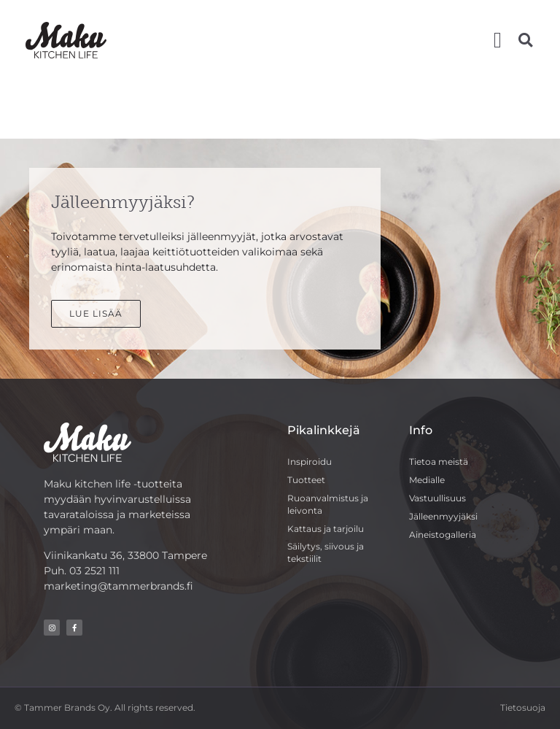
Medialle (427, 480)
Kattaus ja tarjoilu (326, 529)
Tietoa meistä (439, 462)
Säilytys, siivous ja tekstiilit (326, 552)
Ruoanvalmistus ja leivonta (328, 504)
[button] (498, 40)
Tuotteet (306, 480)
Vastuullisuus (437, 498)
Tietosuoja (523, 707)
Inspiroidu (310, 462)
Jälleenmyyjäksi (443, 516)
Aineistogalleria (443, 535)
